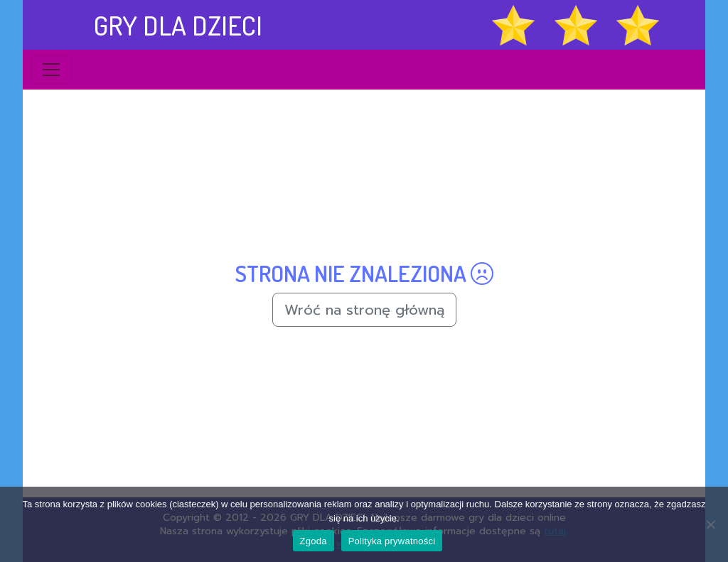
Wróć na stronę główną (364, 310)
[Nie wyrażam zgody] (710, 524)
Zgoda (314, 541)
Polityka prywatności (392, 541)
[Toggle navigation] (51, 70)
